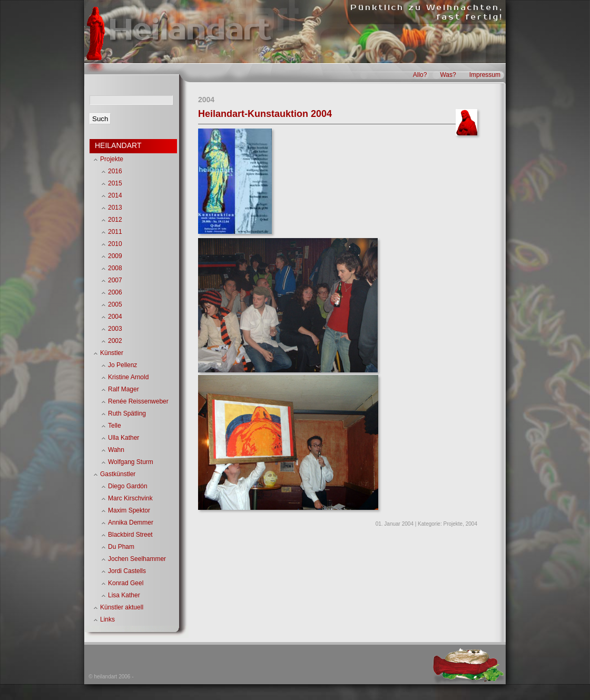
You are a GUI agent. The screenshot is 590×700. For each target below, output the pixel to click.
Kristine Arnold (128, 377)
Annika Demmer (131, 522)
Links (107, 619)
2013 (115, 208)
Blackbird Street (130, 535)
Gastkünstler (118, 474)
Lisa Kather (124, 595)
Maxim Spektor (129, 510)
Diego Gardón (128, 486)
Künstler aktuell (122, 607)
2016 (115, 171)
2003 (115, 329)
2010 (115, 244)
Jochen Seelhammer (137, 559)
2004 (471, 524)
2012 (115, 220)
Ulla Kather (124, 438)
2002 (115, 341)
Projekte (453, 524)
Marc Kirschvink (130, 498)
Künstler (112, 353)
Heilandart (189, 31)
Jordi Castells (127, 571)
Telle (115, 426)
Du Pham (121, 547)
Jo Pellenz (122, 365)
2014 (115, 195)
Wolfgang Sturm (131, 462)
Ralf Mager (124, 389)
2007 (115, 280)
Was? (448, 75)
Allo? (420, 75)
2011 (115, 232)
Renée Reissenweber (138, 401)
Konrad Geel (126, 583)
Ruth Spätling (127, 413)
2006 (115, 292)
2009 (115, 256)
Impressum (485, 75)
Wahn (116, 450)
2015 (115, 183)
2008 (115, 268)
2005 (115, 304)
